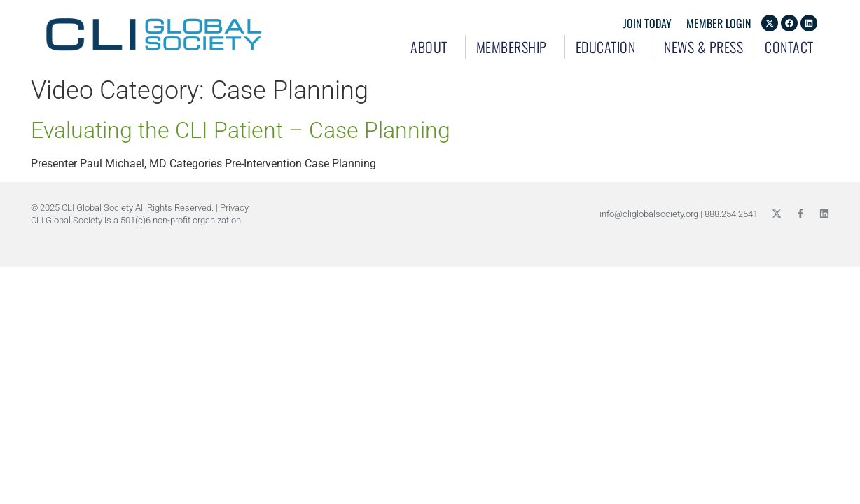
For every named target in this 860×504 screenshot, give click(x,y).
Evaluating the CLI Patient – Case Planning (241, 130)
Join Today (647, 23)
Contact (789, 47)
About (432, 47)
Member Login (719, 23)
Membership (515, 47)
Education (609, 47)
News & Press (703, 47)
